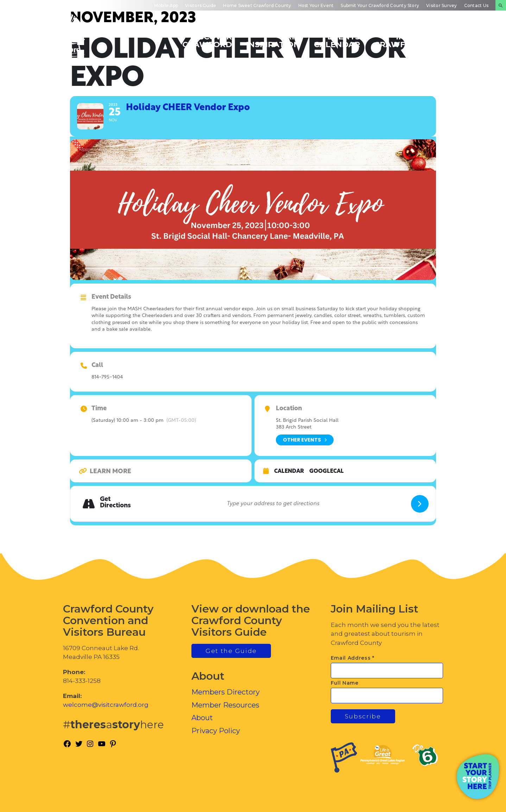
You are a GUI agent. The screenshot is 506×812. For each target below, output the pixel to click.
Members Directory (226, 692)
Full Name (345, 683)
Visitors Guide (201, 5)
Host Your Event (316, 5)
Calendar (289, 471)
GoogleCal (327, 471)
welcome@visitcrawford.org (106, 705)
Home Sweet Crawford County (257, 5)
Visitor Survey (441, 5)
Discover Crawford (207, 40)
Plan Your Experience (464, 40)
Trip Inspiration (273, 40)
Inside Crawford (399, 40)
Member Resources (225, 705)
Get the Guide (231, 651)
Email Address (353, 658)
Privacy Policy (216, 731)
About (202, 718)
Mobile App (166, 5)
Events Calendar (337, 40)
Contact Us (476, 5)
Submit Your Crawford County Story (380, 5)
